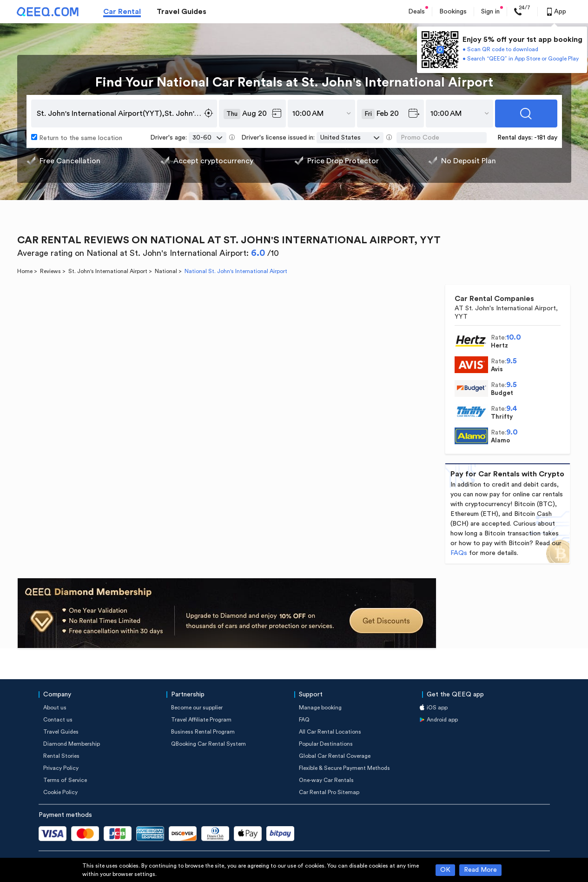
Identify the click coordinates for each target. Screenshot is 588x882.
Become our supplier (197, 708)
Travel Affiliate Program (201, 720)
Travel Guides (182, 12)
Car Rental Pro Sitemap (329, 792)
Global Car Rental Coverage (335, 756)
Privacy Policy (61, 768)
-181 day (546, 138)
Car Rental (122, 12)
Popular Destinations (326, 744)
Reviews (50, 271)
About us (55, 708)
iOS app (437, 708)
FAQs (459, 553)
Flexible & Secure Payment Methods (344, 768)
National (166, 271)
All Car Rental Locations (330, 732)
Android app (442, 720)
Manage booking (320, 708)
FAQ (304, 720)
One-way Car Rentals (326, 780)
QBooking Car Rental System (208, 744)
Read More (480, 870)
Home (25, 271)
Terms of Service (65, 780)
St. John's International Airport (108, 271)
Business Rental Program (203, 732)
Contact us (58, 720)
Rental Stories (61, 756)
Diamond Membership (72, 744)
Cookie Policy (60, 792)
